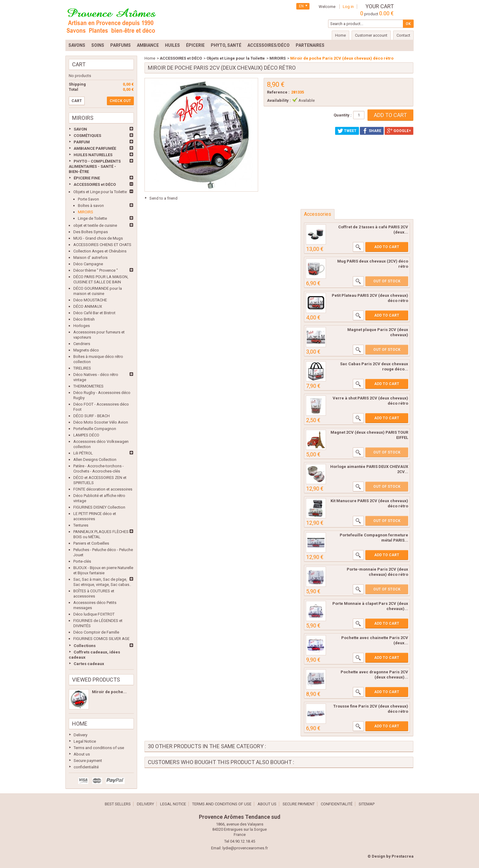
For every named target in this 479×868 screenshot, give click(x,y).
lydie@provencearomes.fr (245, 848)
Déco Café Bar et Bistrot (94, 313)
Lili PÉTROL (83, 453)
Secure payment (88, 761)
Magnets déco (86, 350)
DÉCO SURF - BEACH (91, 416)
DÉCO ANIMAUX (88, 306)
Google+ (399, 131)
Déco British (84, 319)
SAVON (80, 129)
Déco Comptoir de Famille (96, 632)
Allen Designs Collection (95, 460)
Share (372, 131)
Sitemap (367, 804)
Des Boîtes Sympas (91, 232)
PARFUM (82, 142)
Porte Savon (88, 199)
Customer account (371, 35)
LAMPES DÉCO (86, 435)
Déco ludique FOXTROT (94, 614)
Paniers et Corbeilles (91, 543)
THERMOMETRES (88, 386)
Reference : (278, 92)
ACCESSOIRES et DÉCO (95, 184)
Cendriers (82, 344)
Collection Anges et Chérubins (100, 251)
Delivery (80, 735)
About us (82, 754)
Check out (120, 101)
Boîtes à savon (91, 206)
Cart (79, 64)
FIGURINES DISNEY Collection (99, 507)
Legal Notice (85, 741)
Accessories (318, 214)
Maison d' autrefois (90, 257)
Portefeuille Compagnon (95, 429)
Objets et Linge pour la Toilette (100, 192)
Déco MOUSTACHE (90, 300)
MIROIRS (86, 212)
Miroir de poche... (109, 692)
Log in (348, 7)
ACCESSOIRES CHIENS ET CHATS (102, 245)
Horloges (82, 326)
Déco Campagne (88, 264)
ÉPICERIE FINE (87, 178)
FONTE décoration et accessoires (103, 489)
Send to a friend (163, 198)
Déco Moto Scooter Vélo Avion (101, 422)
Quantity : (343, 115)
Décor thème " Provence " (96, 270)
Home (80, 724)
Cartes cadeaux (89, 664)
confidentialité (86, 767)
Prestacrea (403, 856)
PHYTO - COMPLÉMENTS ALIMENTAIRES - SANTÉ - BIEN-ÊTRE (95, 166)
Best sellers (118, 804)
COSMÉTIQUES (87, 136)
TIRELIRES (82, 368)
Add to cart (387, 247)
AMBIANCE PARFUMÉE (95, 148)
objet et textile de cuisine (95, 225)
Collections (85, 646)
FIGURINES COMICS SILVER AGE (101, 639)
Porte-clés (82, 561)
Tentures (81, 525)
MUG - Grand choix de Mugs (98, 238)
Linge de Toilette (92, 218)
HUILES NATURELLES (93, 155)
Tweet (347, 131)
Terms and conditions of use (99, 748)
